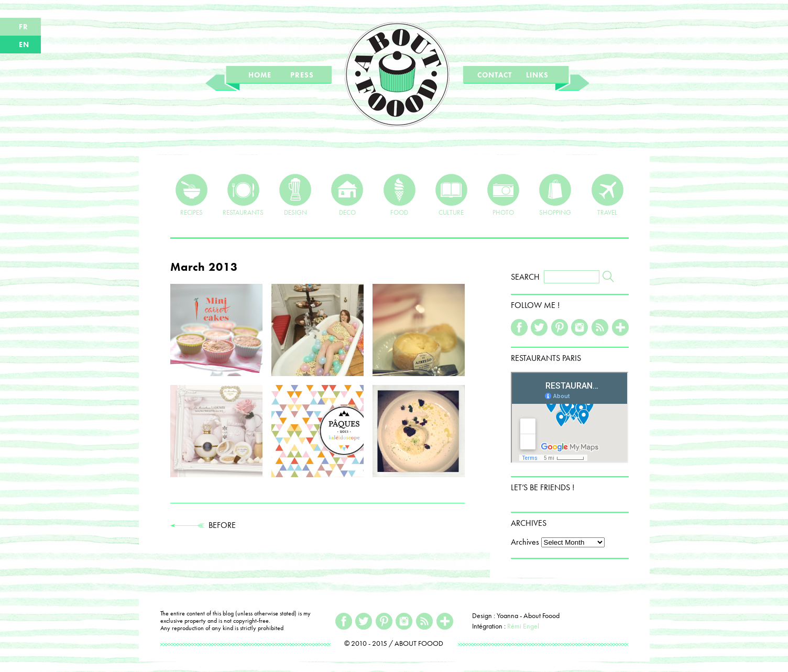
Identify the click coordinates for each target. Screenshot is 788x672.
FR (24, 27)
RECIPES (191, 195)
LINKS (537, 75)
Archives (525, 542)
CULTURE (451, 195)
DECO (347, 195)
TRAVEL (608, 195)
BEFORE (203, 525)
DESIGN (295, 195)
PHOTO (503, 195)
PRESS (302, 75)
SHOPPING (555, 195)
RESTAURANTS (243, 195)
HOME (260, 75)
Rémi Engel (523, 626)
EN (24, 45)
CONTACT (495, 75)
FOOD (400, 195)
